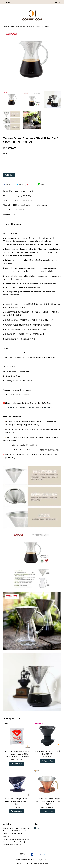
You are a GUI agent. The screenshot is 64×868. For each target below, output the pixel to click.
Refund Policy (44, 863)
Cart (58, 2)
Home (5, 27)
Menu (6, 2)
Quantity (7, 163)
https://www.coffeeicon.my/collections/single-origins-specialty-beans (28, 407)
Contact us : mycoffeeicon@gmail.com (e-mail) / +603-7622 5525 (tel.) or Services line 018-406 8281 (16, 842)
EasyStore (45, 860)
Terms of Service (21, 863)
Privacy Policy (33, 863)
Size (5, 154)
